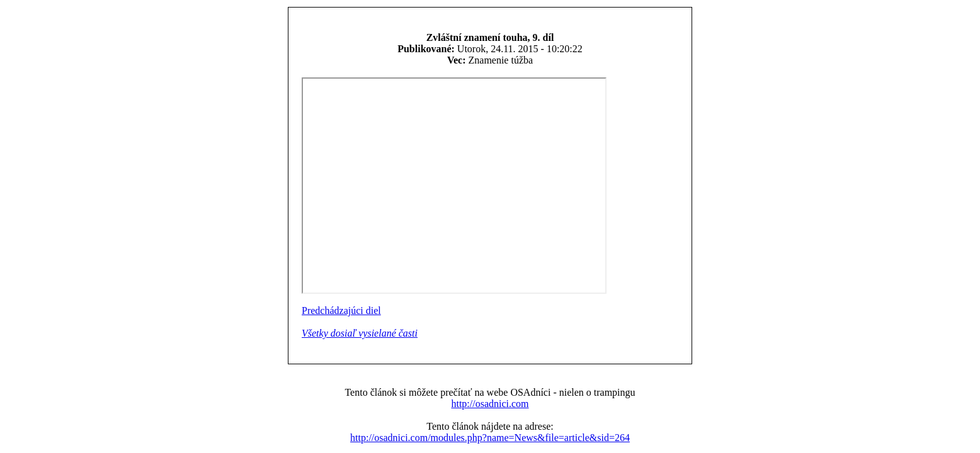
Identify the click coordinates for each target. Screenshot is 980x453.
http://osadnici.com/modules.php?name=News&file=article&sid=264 (490, 438)
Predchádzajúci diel (341, 310)
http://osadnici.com (490, 404)
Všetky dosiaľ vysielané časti (360, 333)
